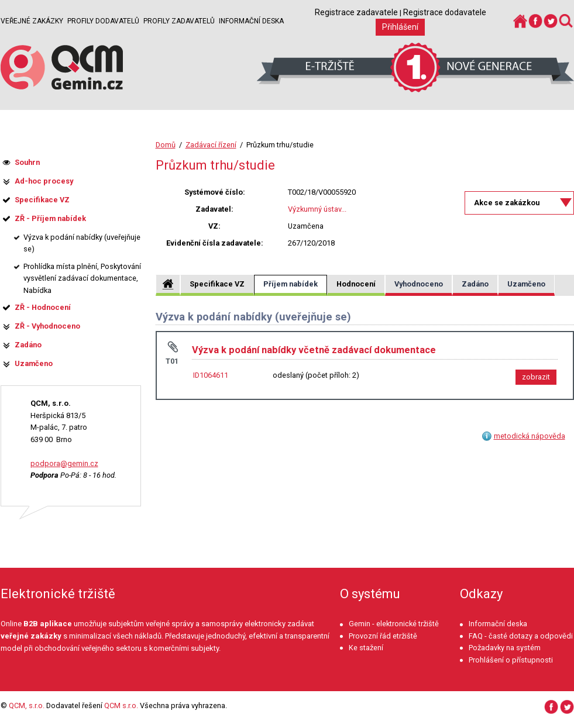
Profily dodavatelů (103, 21)
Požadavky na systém (505, 648)
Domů (166, 145)
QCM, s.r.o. (27, 705)
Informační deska (251, 21)
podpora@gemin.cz (64, 463)
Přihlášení (400, 27)
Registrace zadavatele (356, 12)
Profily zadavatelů (179, 21)
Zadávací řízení (211, 145)
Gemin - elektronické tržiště (394, 624)
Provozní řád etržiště (383, 636)
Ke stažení (366, 648)
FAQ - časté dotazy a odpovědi (521, 636)
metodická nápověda (530, 436)
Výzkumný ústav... (317, 209)
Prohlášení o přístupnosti (511, 660)
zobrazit (536, 377)
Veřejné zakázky (32, 21)
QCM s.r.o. (121, 705)
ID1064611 (211, 375)
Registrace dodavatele (445, 12)
